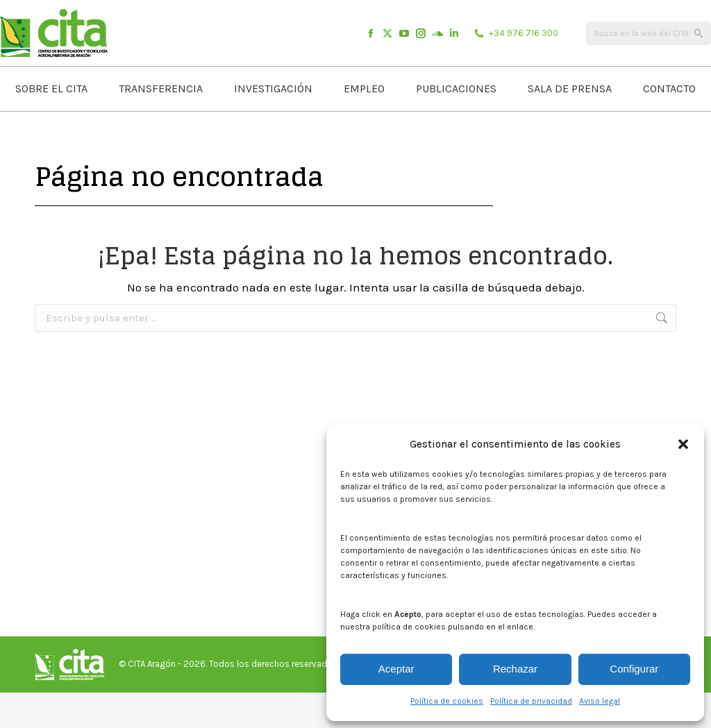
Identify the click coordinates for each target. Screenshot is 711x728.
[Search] (649, 69)
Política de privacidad (531, 701)
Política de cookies (447, 701)
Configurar (634, 669)
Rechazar (515, 669)
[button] (683, 444)
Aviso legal (600, 701)
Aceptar (396, 669)
